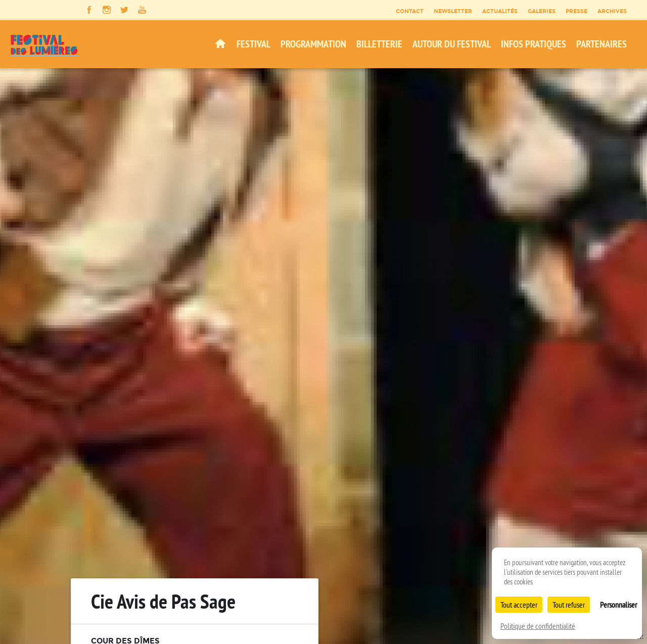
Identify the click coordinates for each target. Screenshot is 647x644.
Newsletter (453, 11)
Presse (576, 11)
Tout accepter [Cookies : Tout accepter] (519, 605)
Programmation (313, 44)
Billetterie (379, 44)
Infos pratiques (534, 44)
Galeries (542, 11)
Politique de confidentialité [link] (538, 626)
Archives (612, 11)
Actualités (500, 11)
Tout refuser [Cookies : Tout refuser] (569, 605)
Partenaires (602, 44)
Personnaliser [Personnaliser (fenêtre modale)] (618, 605)
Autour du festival (452, 44)
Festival (253, 44)
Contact (410, 11)
